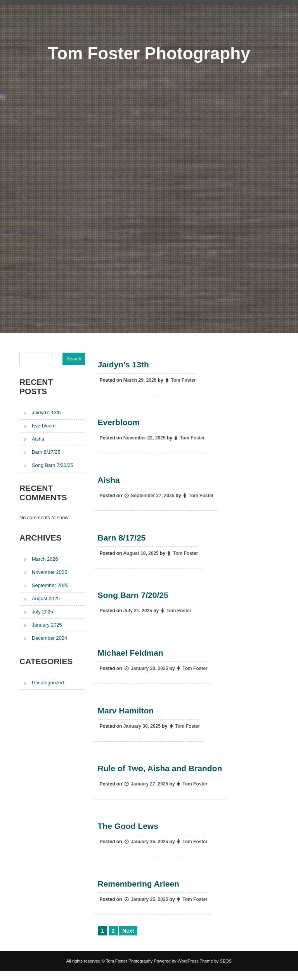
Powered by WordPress (176, 970)
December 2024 (49, 638)
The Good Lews (128, 834)
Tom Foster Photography (149, 53)
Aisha (109, 482)
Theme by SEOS (216, 970)
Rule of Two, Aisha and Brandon (160, 775)
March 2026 (45, 559)
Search (74, 359)
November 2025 (49, 572)
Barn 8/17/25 (122, 541)
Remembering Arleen (139, 892)
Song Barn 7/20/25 (133, 599)
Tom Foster (184, 381)
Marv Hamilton (126, 716)
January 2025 (47, 625)
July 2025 (42, 612)
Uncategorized (48, 683)
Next (128, 940)
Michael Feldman (131, 658)
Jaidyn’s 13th (123, 365)
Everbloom (119, 423)
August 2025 (46, 599)
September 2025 (50, 585)
